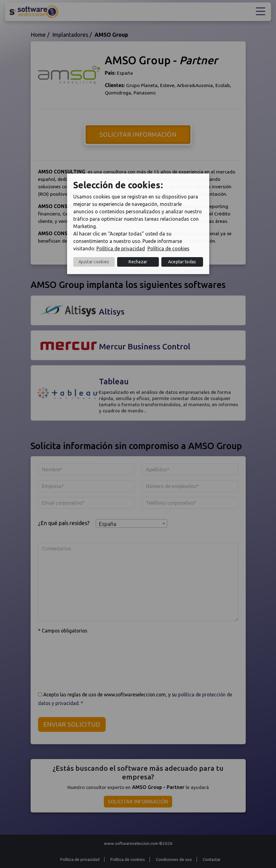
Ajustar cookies (94, 262)
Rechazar (138, 262)
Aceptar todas (182, 262)
